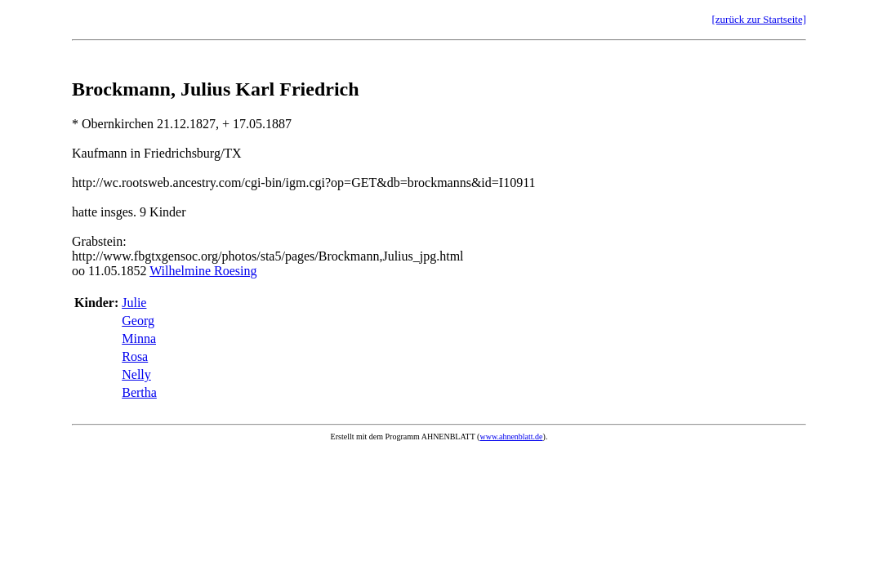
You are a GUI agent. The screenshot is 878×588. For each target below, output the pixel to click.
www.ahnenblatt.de (511, 437)
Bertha (139, 392)
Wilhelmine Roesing (203, 271)
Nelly (136, 374)
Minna (139, 339)
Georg (138, 321)
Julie (134, 303)
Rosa (135, 356)
